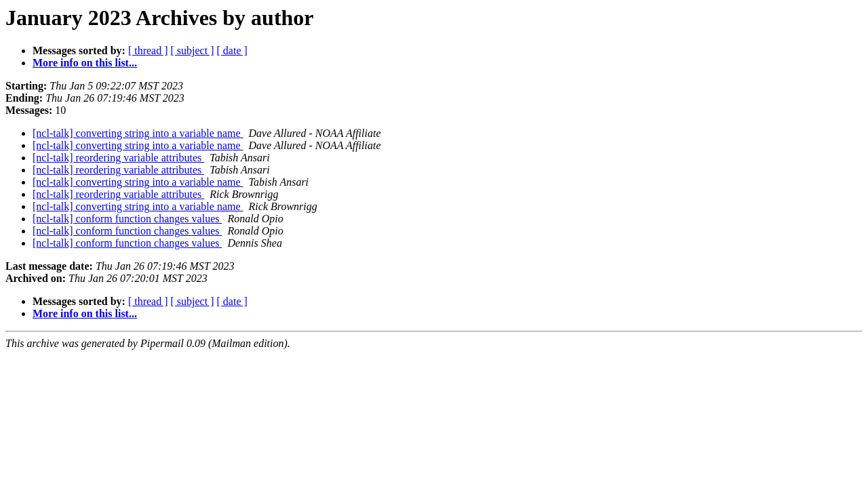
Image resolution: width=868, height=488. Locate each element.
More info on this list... (85, 63)
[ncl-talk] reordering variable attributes (118, 158)
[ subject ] (193, 50)
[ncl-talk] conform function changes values (127, 219)
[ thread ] (148, 50)
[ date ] (232, 50)
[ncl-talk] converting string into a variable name (138, 133)
